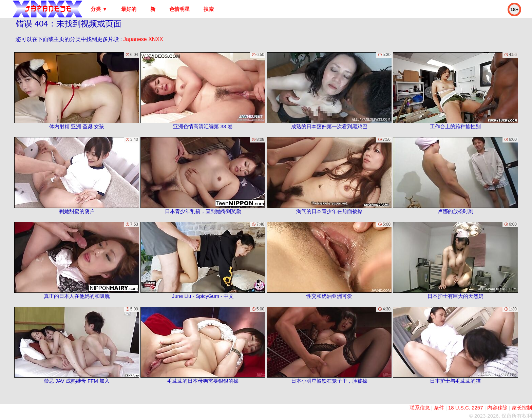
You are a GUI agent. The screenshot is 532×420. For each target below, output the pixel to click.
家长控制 (522, 408)
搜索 (209, 9)
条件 (439, 408)
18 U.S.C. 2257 (466, 408)
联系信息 (420, 408)
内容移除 (497, 408)
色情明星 (179, 9)
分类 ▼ (99, 9)
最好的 (129, 9)
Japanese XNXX (143, 39)
